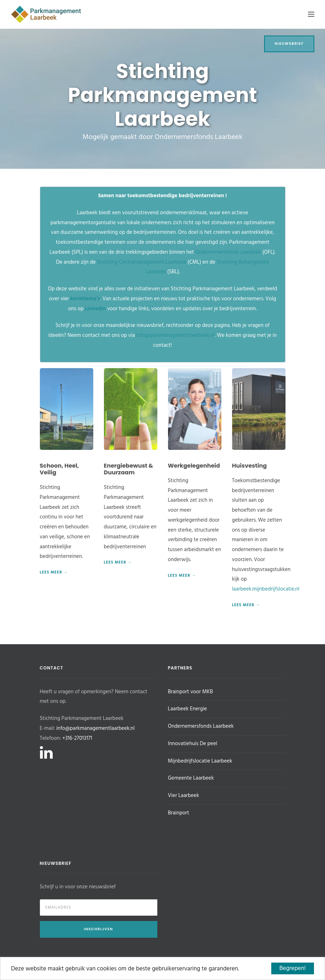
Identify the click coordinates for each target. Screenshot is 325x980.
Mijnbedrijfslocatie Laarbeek (200, 761)
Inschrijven (98, 929)
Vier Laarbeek (184, 796)
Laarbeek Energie (188, 709)
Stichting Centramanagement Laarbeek (142, 262)
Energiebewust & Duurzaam (129, 469)
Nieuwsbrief (289, 44)
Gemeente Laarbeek (191, 778)
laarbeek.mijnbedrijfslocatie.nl (266, 589)
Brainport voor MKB (190, 692)
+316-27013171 (77, 738)
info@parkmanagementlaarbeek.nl (175, 335)
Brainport (179, 813)
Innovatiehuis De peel (193, 744)
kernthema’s (85, 299)
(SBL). (173, 272)
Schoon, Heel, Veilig (59, 469)
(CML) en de (201, 262)
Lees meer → (54, 572)
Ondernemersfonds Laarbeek (228, 252)
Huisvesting (250, 466)
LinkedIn (96, 309)
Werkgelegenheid (194, 466)
